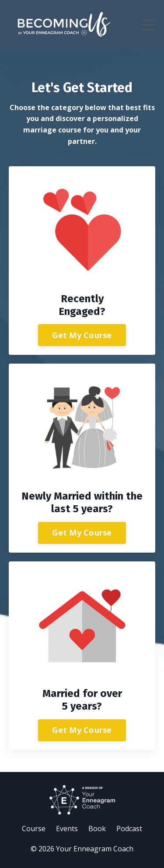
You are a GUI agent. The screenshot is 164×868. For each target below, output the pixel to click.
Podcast (129, 829)
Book (97, 829)
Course (34, 829)
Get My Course (82, 335)
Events (67, 829)
